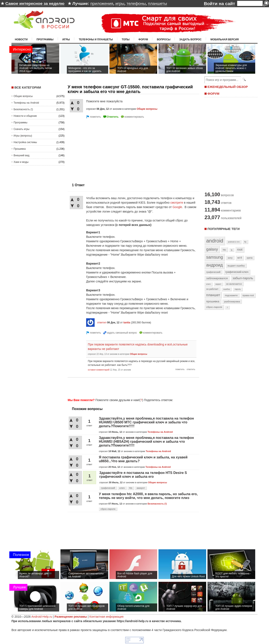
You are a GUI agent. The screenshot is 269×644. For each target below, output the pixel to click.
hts (131, 488)
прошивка (213, 301)
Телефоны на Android (26, 103)
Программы (45, 39)
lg (232, 250)
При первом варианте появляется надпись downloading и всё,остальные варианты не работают (138, 347)
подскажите (231, 295)
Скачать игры (22, 129)
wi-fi (240, 258)
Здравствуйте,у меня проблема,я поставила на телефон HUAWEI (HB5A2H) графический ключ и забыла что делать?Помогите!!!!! (146, 442)
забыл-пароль (243, 278)
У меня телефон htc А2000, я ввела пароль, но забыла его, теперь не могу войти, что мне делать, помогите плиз (148, 496)
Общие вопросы (23, 96)
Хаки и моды (21, 162)
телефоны (136, 4)
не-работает (212, 289)
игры (120, 4)
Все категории (28, 87)
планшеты (157, 4)
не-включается (234, 284)
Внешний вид (21, 155)
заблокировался (217, 278)
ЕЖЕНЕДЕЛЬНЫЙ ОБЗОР (228, 87)
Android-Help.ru (42, 617)
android (215, 241)
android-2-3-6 (234, 242)
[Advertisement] (103, 149)
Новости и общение (25, 116)
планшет (213, 295)
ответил (102, 323)
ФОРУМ (213, 94)
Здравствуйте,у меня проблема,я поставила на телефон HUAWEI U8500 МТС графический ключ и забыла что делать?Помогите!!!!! (146, 422)
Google (177, 207)
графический (108, 488)
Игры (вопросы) (23, 136)
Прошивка (20, 149)
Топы (126, 39)
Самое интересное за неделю (35, 4)
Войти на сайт (219, 4)
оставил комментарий (99, 370)
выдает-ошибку (236, 266)
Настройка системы (25, 142)
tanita (127, 323)
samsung (215, 257)
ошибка (226, 289)
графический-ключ (237, 272)
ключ (122, 488)
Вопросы (164, 39)
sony (230, 258)
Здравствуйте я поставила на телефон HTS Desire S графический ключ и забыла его (143, 475)
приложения (102, 4)
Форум (143, 39)
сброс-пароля (108, 509)
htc (224, 250)
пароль (238, 289)
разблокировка (232, 302)
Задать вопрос (190, 39)
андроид (214, 265)
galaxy (212, 249)
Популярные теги (223, 229)
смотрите (177, 203)
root (240, 249)
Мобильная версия (225, 39)
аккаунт (141, 488)
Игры (66, 39)
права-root (248, 295)
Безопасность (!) (23, 109)
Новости (21, 39)
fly (245, 242)
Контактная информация (106, 617)
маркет (218, 284)
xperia (250, 258)
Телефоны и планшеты (96, 39)
